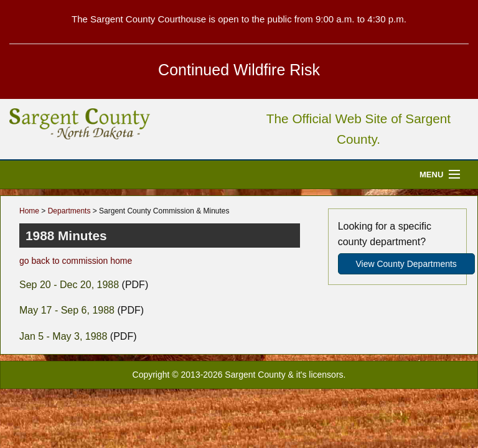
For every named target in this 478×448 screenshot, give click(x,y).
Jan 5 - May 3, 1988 (63, 336)
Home (29, 211)
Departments (69, 211)
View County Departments (406, 264)
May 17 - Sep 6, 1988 (67, 310)
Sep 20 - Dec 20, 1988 (69, 285)
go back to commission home (76, 261)
